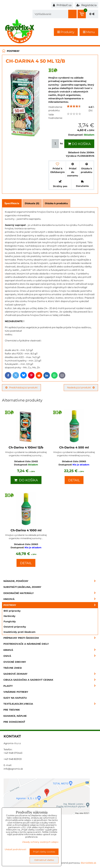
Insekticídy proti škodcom (19, 632)
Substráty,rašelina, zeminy (22, 587)
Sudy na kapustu (15, 698)
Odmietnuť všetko (44, 860)
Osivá (51, 656)
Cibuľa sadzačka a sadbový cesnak (51, 680)
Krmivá (51, 650)
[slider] (74, 106)
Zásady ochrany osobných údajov (40, 842)
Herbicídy (10, 616)
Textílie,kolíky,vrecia (51, 704)
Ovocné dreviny (15, 662)
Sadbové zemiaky (51, 674)
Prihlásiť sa (62, 5)
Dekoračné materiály (51, 593)
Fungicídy (10, 621)
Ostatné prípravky (15, 627)
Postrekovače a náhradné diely (26, 644)
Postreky (51, 605)
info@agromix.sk (13, 769)
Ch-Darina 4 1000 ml (26, 530)
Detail (74, 480)
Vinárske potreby (16, 692)
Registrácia (87, 5)
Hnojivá (51, 599)
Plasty (51, 686)
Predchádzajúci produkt (21, 388)
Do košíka (79, 144)
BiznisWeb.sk (89, 863)
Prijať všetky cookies (44, 852)
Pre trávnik (12, 710)
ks (58, 144)
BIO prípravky (12, 611)
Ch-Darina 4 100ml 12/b (26, 447)
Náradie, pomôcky (51, 581)
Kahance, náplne (15, 716)
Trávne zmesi (13, 668)
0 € (92, 14)
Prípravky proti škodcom (51, 638)
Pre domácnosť (14, 722)
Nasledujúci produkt (81, 388)
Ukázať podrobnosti (15, 849)
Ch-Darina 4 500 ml (74, 447)
